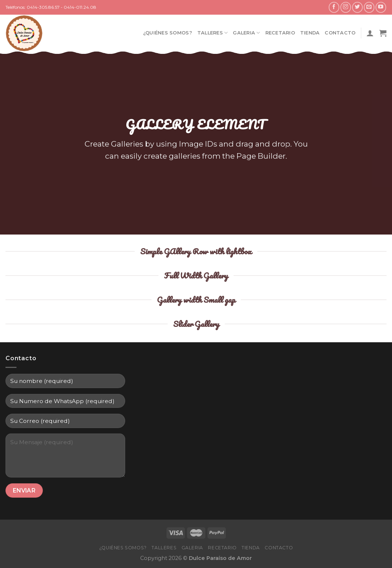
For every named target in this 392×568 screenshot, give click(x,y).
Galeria (246, 33)
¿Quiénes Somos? (168, 33)
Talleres (213, 33)
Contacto (340, 33)
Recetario (280, 33)
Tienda (310, 33)
